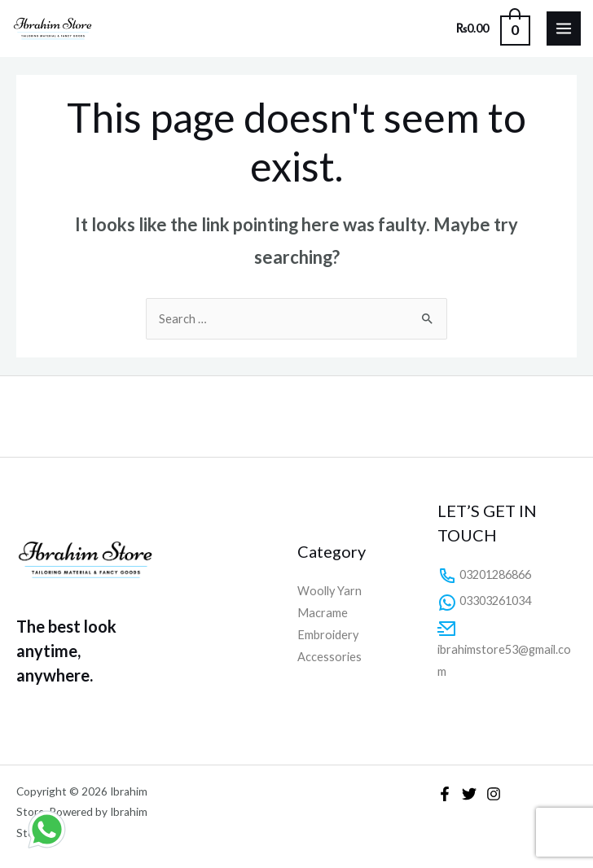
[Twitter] (469, 794)
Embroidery (328, 635)
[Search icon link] (431, 28)
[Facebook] (445, 794)
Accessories (329, 657)
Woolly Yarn (329, 591)
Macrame (323, 613)
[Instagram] (494, 794)
